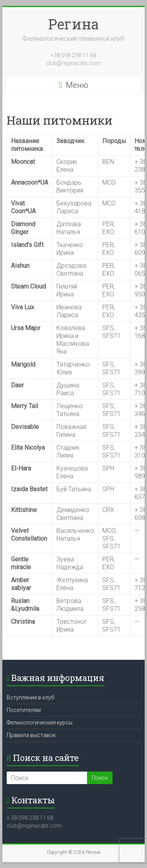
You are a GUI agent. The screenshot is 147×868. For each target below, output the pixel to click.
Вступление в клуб (30, 697)
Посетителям (24, 710)
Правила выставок (31, 735)
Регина (73, 24)
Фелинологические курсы (40, 723)
